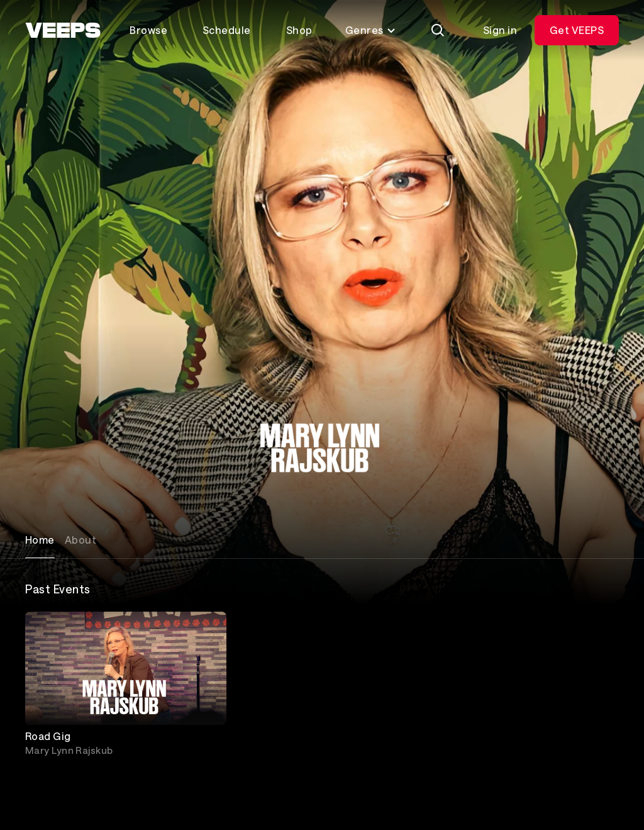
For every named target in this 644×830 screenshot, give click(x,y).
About (80, 540)
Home (40, 540)
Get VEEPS (577, 30)
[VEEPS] (63, 30)
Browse (148, 30)
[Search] (438, 30)
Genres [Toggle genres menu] (371, 30)
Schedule (227, 30)
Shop (299, 30)
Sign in (500, 30)
